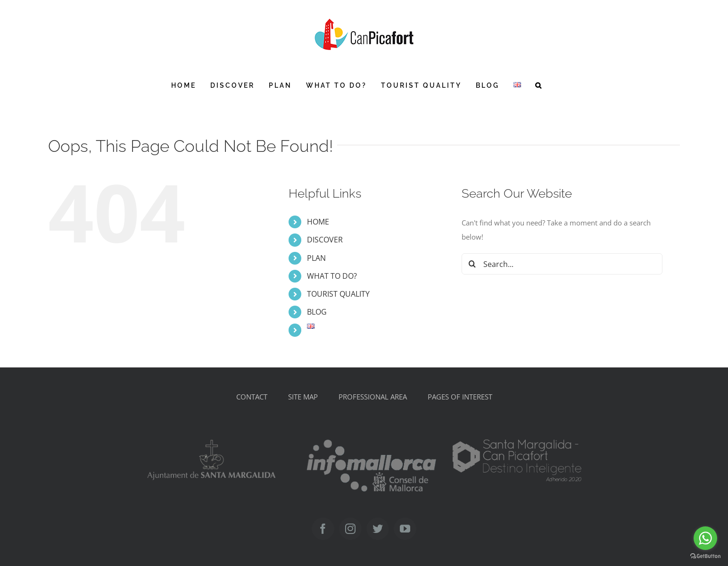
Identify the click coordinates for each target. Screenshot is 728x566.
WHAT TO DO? (332, 276)
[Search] (472, 264)
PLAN (316, 258)
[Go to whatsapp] (705, 538)
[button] (539, 85)
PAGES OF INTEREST (460, 397)
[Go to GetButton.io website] (705, 556)
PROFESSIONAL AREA (373, 397)
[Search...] (562, 264)
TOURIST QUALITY (338, 294)
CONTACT (252, 397)
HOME (318, 222)
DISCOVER (325, 240)
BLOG (317, 312)
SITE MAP (303, 397)
